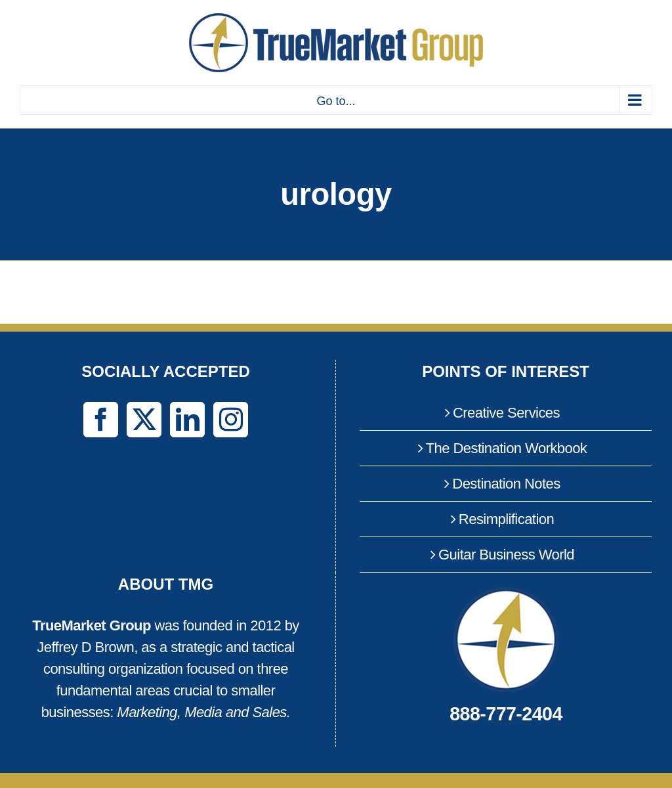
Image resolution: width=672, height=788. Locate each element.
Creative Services (506, 413)
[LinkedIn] (187, 420)
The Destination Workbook (507, 448)
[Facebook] (101, 420)
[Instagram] (231, 420)
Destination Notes (506, 484)
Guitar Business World (506, 555)
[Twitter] (144, 420)
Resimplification (506, 519)
